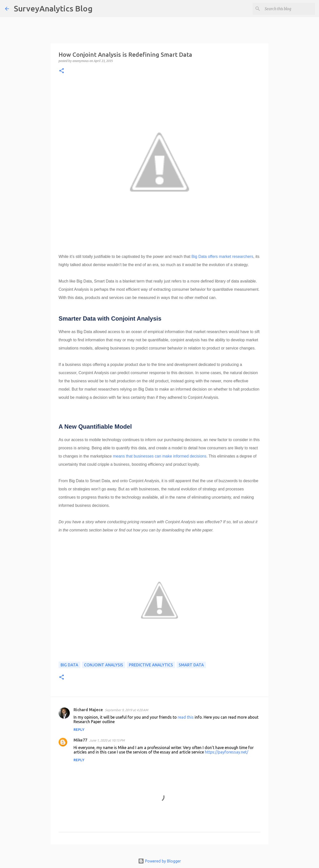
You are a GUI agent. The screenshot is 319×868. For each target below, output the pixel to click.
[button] (62, 71)
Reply (79, 730)
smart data (191, 665)
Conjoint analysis (104, 665)
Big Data (69, 665)
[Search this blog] (289, 9)
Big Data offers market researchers (222, 257)
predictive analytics (151, 665)
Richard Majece (88, 710)
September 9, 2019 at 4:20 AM (126, 710)
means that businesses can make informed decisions (160, 456)
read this (186, 717)
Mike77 (80, 740)
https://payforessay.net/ (227, 752)
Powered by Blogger (159, 861)
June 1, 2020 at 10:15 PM (107, 740)
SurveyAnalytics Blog (53, 8)
